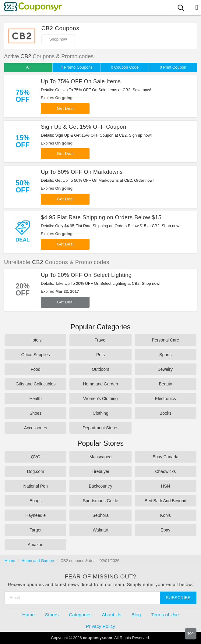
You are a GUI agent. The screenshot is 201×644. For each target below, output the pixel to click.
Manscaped (100, 457)
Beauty (166, 384)
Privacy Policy (100, 626)
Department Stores (100, 428)
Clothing (100, 413)
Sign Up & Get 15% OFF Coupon (83, 127)
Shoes (36, 413)
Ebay (165, 530)
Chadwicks (165, 471)
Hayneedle (35, 515)
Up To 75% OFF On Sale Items (81, 81)
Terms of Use (165, 615)
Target (35, 530)
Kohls (166, 515)
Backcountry (100, 486)
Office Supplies (36, 355)
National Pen (36, 486)
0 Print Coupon (173, 67)
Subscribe (178, 598)
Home (10, 561)
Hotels (36, 340)
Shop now (58, 39)
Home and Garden (100, 384)
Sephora (101, 515)
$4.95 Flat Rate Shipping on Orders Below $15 (101, 217)
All (28, 67)
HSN (166, 486)
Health (35, 399)
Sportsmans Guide (100, 501)
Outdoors (100, 369)
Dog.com (36, 471)
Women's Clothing (101, 399)
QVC (35, 457)
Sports (165, 355)
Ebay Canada (166, 457)
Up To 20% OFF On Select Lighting (86, 275)
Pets (100, 355)
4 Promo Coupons (77, 67)
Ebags (36, 501)
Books (166, 413)
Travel (100, 340)
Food (36, 369)
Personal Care (166, 340)
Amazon (35, 545)
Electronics (165, 399)
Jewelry (166, 369)
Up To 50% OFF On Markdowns (82, 172)
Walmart (100, 530)
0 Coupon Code (125, 67)
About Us (112, 615)
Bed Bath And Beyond (166, 501)
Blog (136, 615)
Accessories (35, 428)
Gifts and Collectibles (36, 384)
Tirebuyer (101, 471)
